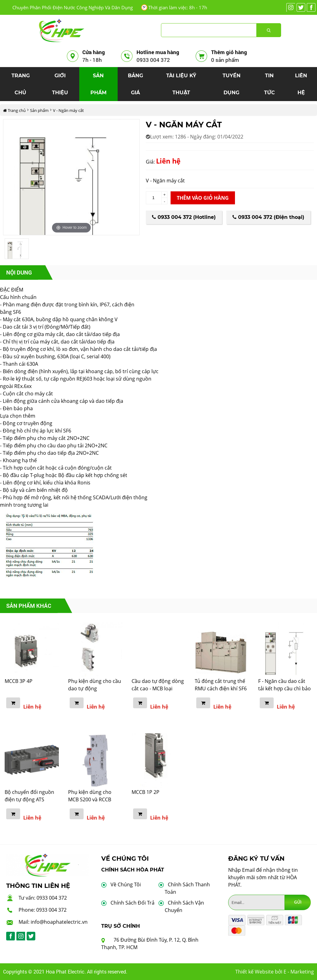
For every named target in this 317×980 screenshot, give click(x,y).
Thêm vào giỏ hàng (203, 198)
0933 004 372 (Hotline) (184, 217)
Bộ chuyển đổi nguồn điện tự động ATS (29, 796)
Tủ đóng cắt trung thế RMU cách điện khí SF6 (221, 685)
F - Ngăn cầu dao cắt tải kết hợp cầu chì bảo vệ (284, 688)
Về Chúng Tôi (126, 884)
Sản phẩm (39, 110)
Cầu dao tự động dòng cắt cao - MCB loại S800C (158, 688)
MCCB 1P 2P (145, 792)
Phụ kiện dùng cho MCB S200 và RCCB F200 (90, 799)
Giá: (150, 162)
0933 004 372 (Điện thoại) (268, 217)
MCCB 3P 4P (19, 681)
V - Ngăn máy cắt (68, 110)
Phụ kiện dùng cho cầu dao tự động (95, 685)
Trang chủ (14, 110)
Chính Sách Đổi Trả (132, 903)
